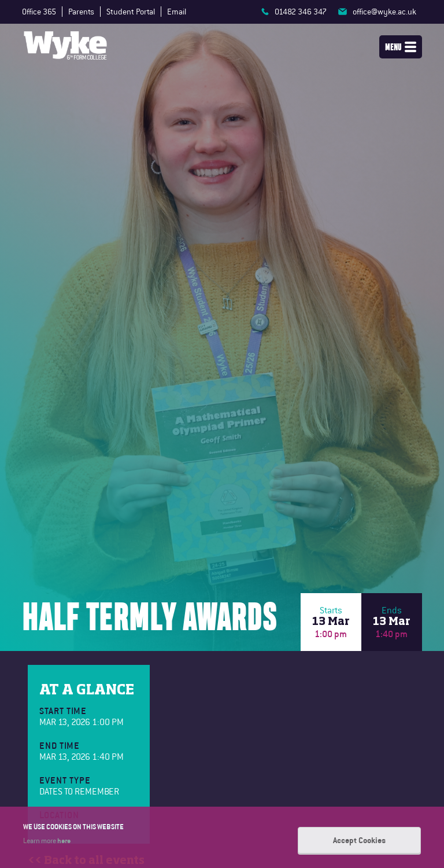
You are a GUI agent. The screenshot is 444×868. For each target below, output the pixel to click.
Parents (81, 12)
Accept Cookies (359, 840)
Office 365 (39, 12)
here (64, 840)
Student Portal (131, 12)
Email (177, 12)
